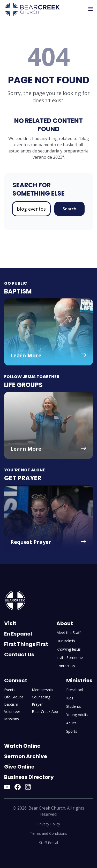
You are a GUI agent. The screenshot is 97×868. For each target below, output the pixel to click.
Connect (16, 680)
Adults (71, 723)
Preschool (75, 690)
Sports (72, 731)
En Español (18, 634)
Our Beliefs (66, 641)
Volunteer (12, 712)
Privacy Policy (49, 824)
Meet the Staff (68, 633)
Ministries (79, 680)
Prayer (37, 704)
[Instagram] (28, 787)
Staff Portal (48, 843)
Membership (42, 690)
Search (69, 209)
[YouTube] (7, 787)
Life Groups (14, 697)
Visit (10, 623)
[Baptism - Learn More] (48, 332)
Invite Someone (70, 657)
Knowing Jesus (69, 649)
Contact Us (19, 655)
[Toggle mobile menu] (91, 9)
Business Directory (29, 777)
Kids (70, 698)
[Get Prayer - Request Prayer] (48, 519)
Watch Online (22, 746)
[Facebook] (18, 787)
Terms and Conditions (48, 833)
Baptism (11, 704)
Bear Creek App (45, 712)
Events (10, 690)
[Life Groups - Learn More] (48, 425)
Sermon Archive (26, 756)
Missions (12, 719)
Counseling (41, 697)
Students (74, 706)
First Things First (26, 644)
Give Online (19, 767)
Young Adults (77, 715)
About (65, 623)
